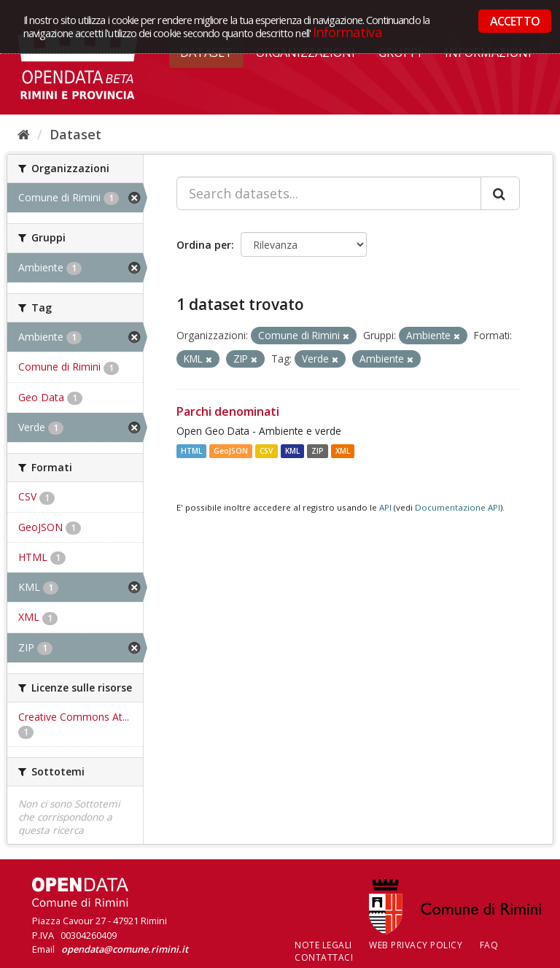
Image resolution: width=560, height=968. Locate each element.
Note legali (323, 945)
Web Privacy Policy (416, 945)
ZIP (318, 451)
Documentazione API (458, 507)
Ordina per (204, 245)
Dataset (75, 134)
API (385, 507)
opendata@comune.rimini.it (125, 949)
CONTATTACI (324, 957)
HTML (191, 451)
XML (343, 451)
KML (292, 451)
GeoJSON (231, 451)
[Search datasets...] (329, 193)
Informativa (347, 32)
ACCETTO (515, 21)
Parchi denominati (228, 411)
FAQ (489, 945)
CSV (266, 451)
